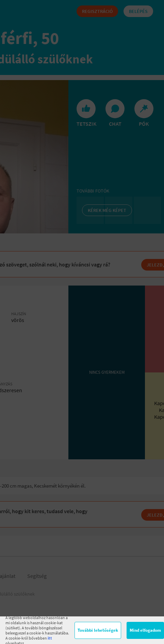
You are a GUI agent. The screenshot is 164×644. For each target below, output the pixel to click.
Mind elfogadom (145, 630)
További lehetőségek (98, 630)
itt (50, 638)
